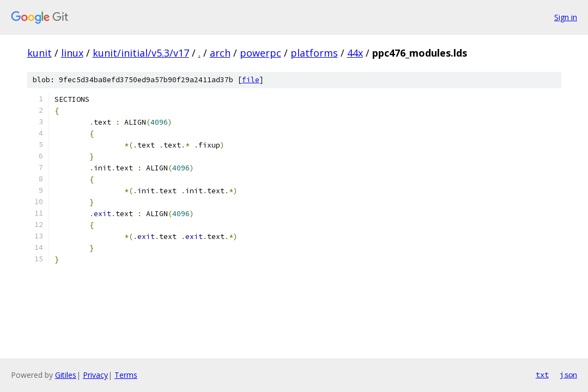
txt (542, 375)
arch (220, 53)
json (568, 375)
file (251, 80)
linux (72, 53)
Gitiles (66, 375)
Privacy (95, 375)
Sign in (566, 17)
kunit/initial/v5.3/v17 (141, 53)
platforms (314, 53)
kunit (40, 53)
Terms (126, 375)
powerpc (260, 53)
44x (355, 53)
